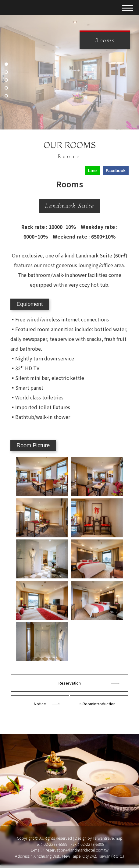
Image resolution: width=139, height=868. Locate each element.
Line (92, 171)
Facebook (116, 171)
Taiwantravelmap (108, 838)
